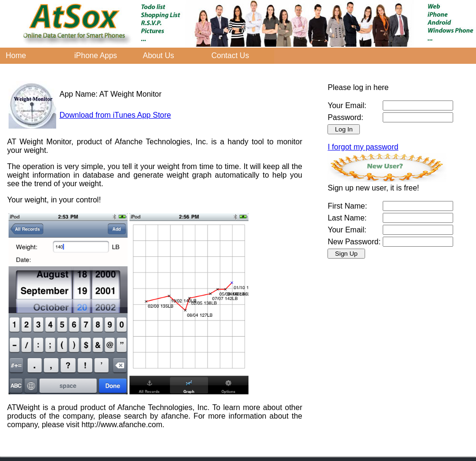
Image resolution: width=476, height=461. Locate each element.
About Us (159, 55)
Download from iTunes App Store (115, 115)
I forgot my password (363, 147)
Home (16, 55)
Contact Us (230, 55)
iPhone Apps (96, 55)
